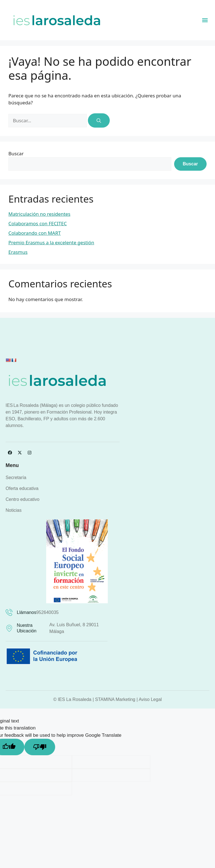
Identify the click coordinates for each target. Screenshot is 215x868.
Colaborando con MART (35, 233)
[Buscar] (99, 120)
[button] (205, 20)
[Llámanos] (9, 612)
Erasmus (18, 252)
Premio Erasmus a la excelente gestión (51, 242)
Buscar (16, 153)
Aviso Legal (150, 699)
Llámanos (26, 612)
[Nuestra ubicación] (9, 628)
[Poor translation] (40, 747)
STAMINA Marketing (115, 699)
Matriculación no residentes (39, 214)
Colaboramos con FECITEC (38, 223)
